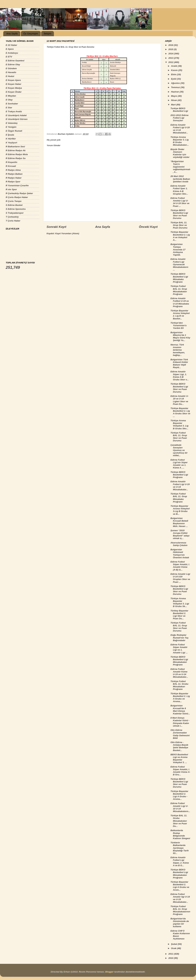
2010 (171, 958)
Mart (174, 105)
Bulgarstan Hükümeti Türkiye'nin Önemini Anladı (180, 554)
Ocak (174, 948)
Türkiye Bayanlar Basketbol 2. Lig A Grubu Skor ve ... (180, 412)
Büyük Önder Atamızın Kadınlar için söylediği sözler (180, 153)
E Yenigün (11, 127)
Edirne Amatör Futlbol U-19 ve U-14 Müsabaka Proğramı (180, 302)
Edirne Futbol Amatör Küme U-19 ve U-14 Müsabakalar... (179, 673)
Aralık (174, 66)
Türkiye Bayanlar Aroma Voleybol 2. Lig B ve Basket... (180, 315)
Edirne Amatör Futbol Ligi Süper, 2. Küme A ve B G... (180, 861)
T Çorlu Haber (13, 221)
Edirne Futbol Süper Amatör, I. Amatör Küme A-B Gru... (180, 771)
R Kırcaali (11, 166)
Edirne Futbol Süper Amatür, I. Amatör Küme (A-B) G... (180, 566)
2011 (171, 954)
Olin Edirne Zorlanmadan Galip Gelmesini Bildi (180, 734)
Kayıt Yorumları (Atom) (67, 233)
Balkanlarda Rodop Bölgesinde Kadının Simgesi (180, 834)
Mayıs (174, 96)
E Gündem (11, 68)
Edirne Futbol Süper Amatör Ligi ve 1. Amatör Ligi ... (179, 649)
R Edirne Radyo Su (16, 158)
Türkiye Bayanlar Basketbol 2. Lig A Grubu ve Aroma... (180, 698)
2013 (171, 58)
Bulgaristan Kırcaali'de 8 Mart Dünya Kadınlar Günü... (180, 710)
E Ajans (10, 49)
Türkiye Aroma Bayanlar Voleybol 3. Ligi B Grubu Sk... (180, 602)
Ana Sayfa (12, 34)
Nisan (174, 100)
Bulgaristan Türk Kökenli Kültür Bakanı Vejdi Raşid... (179, 364)
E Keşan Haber (13, 84)
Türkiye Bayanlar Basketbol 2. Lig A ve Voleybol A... (180, 236)
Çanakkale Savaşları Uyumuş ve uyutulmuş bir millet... (179, 450)
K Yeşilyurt (11, 143)
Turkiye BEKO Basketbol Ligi (179, 110)
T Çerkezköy (12, 217)
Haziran (175, 92)
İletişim (47, 34)
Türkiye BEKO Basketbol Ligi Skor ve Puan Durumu (179, 214)
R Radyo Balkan (14, 174)
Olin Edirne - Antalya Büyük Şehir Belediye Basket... (179, 746)
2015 (171, 49)
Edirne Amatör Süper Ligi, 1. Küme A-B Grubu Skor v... (180, 376)
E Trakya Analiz (14, 111)
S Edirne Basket (14, 205)
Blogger (109, 972)
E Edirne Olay (13, 65)
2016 (171, 45)
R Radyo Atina (13, 170)
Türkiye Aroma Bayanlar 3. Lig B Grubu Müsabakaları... (180, 141)
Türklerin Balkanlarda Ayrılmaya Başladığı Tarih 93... (180, 848)
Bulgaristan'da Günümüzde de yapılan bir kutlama (180, 923)
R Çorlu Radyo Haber (17, 197)
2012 (171, 62)
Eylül (174, 79)
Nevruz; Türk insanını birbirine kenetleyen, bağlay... (178, 350)
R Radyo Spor (13, 182)
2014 (171, 54)
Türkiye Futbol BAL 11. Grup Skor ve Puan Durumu (179, 437)
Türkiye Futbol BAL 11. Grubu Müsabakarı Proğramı (179, 685)
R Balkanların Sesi (15, 147)
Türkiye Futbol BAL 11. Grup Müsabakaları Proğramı (179, 290)
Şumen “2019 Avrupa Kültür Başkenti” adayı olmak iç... (180, 534)
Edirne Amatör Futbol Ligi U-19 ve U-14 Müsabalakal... (180, 129)
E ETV (9, 57)
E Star (9, 108)
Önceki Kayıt (148, 227)
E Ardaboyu (12, 53)
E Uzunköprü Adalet (16, 115)
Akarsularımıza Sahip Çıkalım (179, 544)
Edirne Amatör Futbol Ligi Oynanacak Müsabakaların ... (179, 264)
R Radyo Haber (14, 178)
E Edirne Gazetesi (15, 61)
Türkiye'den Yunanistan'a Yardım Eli (179, 325)
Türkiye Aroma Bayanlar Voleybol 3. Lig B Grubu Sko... (180, 425)
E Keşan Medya (14, 88)
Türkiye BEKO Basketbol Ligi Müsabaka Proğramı (179, 278)
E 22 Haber (11, 45)
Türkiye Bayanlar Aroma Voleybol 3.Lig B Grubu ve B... (180, 510)
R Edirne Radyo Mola (17, 154)
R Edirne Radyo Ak (16, 150)
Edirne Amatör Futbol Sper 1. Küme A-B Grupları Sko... (179, 190)
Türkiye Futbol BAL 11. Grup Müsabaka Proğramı (179, 498)
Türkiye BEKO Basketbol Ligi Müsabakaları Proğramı (179, 661)
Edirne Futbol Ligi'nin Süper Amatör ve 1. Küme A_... (179, 464)
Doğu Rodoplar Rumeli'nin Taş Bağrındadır (180, 638)
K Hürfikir (11, 139)
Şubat (174, 944)
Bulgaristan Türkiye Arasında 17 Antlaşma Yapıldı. (178, 250)
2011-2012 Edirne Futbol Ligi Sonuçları (180, 118)
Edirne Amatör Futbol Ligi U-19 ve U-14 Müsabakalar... (180, 486)
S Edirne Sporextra (16, 209)
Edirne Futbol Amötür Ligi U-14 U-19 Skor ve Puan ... (180, 202)
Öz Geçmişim (31, 34)
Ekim (174, 74)
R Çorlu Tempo (14, 201)
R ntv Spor (11, 189)
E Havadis (11, 72)
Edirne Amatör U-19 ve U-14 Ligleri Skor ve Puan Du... (180, 400)
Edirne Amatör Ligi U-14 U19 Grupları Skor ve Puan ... (180, 578)
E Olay (9, 100)
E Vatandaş (12, 123)
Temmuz (176, 87)
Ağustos (176, 83)
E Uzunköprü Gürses (17, 119)
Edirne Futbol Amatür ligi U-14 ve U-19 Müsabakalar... (180, 898)
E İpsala (10, 135)
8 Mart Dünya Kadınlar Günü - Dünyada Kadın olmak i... (180, 722)
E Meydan (11, 96)
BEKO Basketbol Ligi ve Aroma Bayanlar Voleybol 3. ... (179, 759)
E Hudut (10, 76)
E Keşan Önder (14, 92)
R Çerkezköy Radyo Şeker (19, 193)
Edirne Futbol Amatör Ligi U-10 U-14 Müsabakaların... (180, 807)
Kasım (175, 70)
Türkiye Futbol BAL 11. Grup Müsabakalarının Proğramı (180, 910)
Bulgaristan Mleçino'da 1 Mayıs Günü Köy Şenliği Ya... (180, 336)
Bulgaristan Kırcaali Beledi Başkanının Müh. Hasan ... (179, 522)
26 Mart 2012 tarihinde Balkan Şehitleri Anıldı (180, 179)
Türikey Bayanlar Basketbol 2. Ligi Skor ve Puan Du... (179, 615)
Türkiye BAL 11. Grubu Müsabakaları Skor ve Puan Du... (179, 821)
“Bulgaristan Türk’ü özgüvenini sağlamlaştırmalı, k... (180, 167)
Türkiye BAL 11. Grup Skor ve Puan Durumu (179, 225)
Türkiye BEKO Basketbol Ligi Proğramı (179, 475)
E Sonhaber (12, 104)
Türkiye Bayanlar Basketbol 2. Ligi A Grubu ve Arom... (180, 886)
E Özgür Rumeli (14, 131)
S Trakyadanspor (15, 213)
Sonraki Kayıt (56, 227)
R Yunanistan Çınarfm (17, 186)
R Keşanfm (12, 162)
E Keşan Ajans (13, 80)
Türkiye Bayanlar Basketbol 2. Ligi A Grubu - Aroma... (179, 795)
